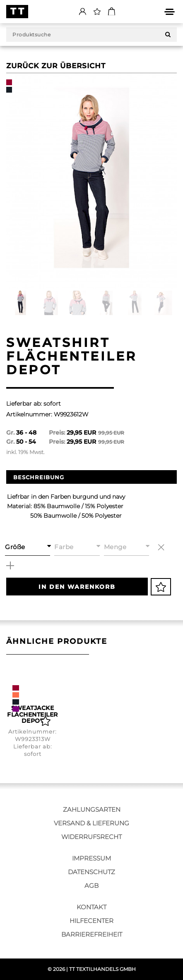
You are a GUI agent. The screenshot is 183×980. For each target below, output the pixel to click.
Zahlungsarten (92, 809)
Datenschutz (91, 872)
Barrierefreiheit (92, 934)
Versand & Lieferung (91, 823)
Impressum (91, 858)
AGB (91, 886)
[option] (91, 181)
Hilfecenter (91, 921)
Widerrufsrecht (91, 837)
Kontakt (91, 907)
